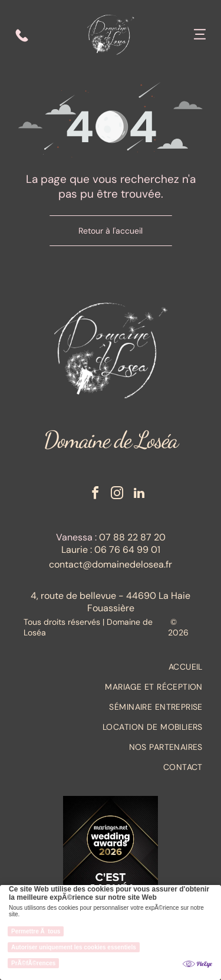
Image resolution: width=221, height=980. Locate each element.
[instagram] (117, 495)
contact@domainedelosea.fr (111, 564)
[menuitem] (111, 667)
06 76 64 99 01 (127, 550)
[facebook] (95, 495)
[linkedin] (139, 495)
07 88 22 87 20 (132, 537)
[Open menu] (200, 35)
